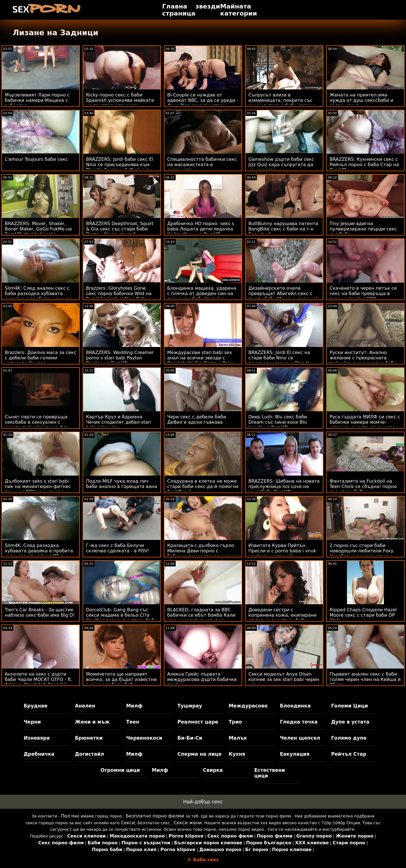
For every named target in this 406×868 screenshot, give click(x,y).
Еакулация (295, 754)
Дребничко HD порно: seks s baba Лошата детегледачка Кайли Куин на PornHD (201, 229)
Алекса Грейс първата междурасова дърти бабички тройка (202, 679)
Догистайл (90, 754)
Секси (128, 823)
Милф (134, 706)
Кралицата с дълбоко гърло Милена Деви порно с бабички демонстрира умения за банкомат (203, 553)
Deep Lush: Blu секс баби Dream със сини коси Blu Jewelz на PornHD (278, 422)
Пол (66, 816)
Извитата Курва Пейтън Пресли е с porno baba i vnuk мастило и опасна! (282, 551)
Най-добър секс (203, 802)
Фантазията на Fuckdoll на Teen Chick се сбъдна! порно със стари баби (363, 486)
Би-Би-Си (190, 738)
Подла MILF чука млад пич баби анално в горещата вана (122, 484)
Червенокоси (144, 738)
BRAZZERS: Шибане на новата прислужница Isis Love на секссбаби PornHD (284, 486)
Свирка (213, 770)
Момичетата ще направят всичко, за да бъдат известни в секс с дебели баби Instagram (121, 682)
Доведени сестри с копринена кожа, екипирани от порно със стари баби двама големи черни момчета (284, 618)
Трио (235, 722)
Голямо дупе (349, 738)
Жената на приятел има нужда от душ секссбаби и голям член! (361, 100)
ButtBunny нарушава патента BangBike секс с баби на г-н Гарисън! (283, 229)
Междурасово (248, 706)
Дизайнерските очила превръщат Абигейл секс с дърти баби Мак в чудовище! (283, 294)
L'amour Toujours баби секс (36, 159)
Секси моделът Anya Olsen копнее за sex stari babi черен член (284, 679)
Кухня (237, 754)
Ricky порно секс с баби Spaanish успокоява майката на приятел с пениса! (120, 100)
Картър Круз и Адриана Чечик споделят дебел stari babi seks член (119, 422)
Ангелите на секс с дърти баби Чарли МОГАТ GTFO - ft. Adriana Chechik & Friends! (39, 679)
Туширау (190, 706)
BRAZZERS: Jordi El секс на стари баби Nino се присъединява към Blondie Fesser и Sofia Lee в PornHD (280, 361)
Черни (32, 722)
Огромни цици (120, 770)
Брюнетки (89, 738)
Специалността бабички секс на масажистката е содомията (202, 165)
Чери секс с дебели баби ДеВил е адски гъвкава (197, 419)
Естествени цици (270, 773)
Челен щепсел (300, 738)
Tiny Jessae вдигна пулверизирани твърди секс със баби (363, 229)
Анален (85, 706)
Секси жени (188, 823)
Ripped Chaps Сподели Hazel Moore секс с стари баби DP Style (363, 615)
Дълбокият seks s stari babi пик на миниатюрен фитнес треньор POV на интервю (38, 486)
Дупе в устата (350, 722)
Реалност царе (198, 722)
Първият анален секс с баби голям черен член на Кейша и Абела (365, 679)
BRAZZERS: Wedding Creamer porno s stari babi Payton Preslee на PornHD (120, 358)
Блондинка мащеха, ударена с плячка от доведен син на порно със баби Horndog (202, 294)
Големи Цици (349, 706)
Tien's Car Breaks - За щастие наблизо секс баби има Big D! (40, 612)
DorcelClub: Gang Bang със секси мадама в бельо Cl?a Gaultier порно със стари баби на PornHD (122, 618)
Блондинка (295, 706)
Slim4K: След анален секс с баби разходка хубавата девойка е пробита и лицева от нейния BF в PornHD (39, 296)
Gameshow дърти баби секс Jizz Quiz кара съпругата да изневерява (281, 165)
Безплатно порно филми (155, 816)
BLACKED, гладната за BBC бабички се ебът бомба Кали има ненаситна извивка (201, 615)
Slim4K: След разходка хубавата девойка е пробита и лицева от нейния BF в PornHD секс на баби (39, 553)
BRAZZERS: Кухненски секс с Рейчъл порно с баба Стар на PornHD (364, 165)
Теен (133, 722)
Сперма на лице (199, 754)
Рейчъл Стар (349, 754)
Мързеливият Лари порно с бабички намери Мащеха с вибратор (37, 100)
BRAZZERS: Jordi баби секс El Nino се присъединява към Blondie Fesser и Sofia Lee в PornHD (120, 167)
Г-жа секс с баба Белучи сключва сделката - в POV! (118, 548)
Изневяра (37, 738)
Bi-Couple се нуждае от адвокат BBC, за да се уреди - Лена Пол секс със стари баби (203, 103)
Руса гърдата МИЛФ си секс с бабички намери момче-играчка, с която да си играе (365, 422)
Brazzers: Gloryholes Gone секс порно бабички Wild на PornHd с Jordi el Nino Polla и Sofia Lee (119, 296)
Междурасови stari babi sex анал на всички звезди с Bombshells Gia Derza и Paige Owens (201, 361)
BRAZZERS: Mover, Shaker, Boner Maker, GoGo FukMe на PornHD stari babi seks (38, 229)
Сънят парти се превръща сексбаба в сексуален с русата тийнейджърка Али (37, 422)
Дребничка (39, 754)
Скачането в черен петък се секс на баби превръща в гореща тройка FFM (363, 294)
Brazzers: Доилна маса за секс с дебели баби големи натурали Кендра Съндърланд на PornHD (41, 361)
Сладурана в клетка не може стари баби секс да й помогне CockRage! (203, 486)
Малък (238, 738)
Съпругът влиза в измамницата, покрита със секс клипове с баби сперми (282, 100)
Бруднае (36, 706)
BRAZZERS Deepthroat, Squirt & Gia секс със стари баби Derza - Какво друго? (120, 229)
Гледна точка (299, 722)
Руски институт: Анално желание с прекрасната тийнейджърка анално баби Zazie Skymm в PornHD (363, 361)
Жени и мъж (92, 722)
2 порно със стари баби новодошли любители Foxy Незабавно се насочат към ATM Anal (361, 553)
